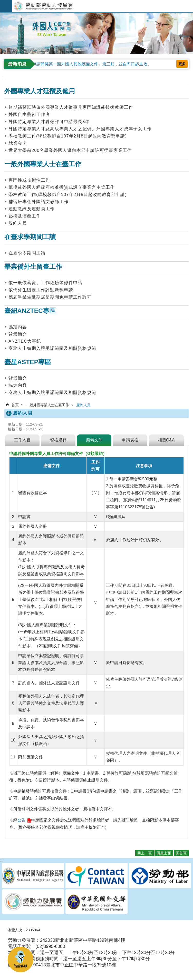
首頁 (15, 405)
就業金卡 (18, 143)
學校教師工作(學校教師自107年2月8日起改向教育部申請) (68, 136)
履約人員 (18, 223)
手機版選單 (6, 6)
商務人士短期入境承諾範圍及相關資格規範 (52, 348)
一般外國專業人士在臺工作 (43, 164)
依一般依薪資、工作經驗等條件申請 (45, 283)
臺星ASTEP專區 (28, 362)
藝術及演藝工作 (25, 216)
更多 (182, 64)
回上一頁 (144, 853)
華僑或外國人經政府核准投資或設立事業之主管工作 (62, 187)
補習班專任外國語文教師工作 (38, 202)
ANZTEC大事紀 (25, 341)
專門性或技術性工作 (29, 180)
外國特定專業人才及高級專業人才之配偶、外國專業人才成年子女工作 (80, 129)
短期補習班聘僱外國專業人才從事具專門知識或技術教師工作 (71, 107)
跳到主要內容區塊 (3, 3)
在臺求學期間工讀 (30, 237)
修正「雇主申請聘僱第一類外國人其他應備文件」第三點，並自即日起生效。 (82, 64)
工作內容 (22, 440)
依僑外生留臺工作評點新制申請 (41, 290)
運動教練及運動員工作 (32, 209)
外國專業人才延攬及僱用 (40, 91)
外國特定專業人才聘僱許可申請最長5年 (49, 122)
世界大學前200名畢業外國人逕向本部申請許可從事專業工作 (70, 150)
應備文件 (94, 440)
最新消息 (17, 64)
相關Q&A (166, 440)
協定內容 (18, 327)
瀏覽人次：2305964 (24, 930)
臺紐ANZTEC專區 (30, 311)
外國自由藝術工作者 (29, 115)
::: (2, 15)
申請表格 (130, 440)
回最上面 (164, 853)
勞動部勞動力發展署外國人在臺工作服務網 (103, 6)
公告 (22, 820)
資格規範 (58, 440)
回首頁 (181, 853)
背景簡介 (18, 334)
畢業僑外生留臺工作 (33, 267)
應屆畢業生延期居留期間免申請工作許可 (50, 297)
